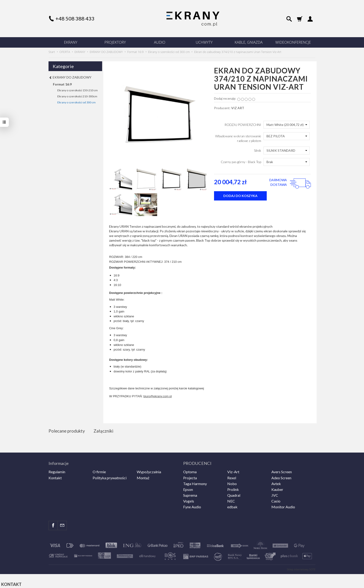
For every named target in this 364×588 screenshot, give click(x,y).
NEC (231, 499)
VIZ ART (238, 108)
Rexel (232, 475)
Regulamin (57, 470)
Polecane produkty (67, 431)
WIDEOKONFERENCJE (293, 42)
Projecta (190, 475)
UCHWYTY (204, 42)
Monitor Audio (283, 505)
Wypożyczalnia (149, 470)
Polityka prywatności (110, 475)
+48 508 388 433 (75, 18)
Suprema (190, 493)
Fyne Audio (192, 505)
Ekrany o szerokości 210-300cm (77, 96)
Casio (276, 499)
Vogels (189, 499)
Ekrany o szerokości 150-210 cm (78, 90)
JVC (275, 493)
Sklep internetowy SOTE (301, 567)
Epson (188, 487)
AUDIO (160, 42)
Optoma (190, 470)
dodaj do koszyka (240, 196)
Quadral (234, 493)
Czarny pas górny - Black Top (241, 162)
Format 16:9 (62, 84)
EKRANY (71, 42)
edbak (232, 505)
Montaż (143, 475)
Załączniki (105, 431)
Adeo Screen (281, 475)
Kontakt (55, 475)
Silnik (258, 150)
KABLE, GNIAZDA (249, 42)
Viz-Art (233, 470)
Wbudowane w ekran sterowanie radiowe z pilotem (238, 138)
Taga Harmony (195, 481)
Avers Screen (282, 470)
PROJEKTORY (115, 42)
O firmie (99, 470)
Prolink (233, 487)
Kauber (277, 487)
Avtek (276, 481)
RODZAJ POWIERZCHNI (243, 125)
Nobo (232, 481)
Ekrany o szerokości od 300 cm (76, 102)
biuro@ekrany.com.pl (158, 396)
